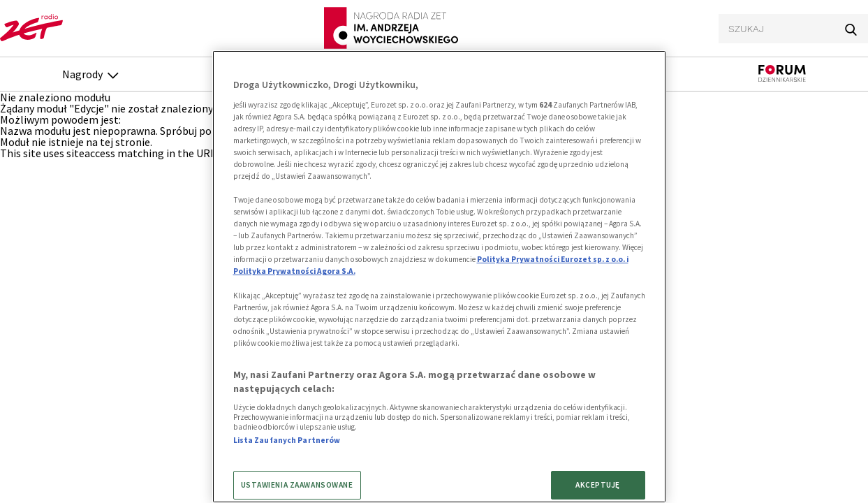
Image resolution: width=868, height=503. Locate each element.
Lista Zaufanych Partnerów (287, 440)
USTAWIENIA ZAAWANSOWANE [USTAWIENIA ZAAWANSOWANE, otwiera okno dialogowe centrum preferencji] (297, 485)
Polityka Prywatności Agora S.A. (294, 271)
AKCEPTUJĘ (598, 485)
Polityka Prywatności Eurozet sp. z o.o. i (553, 259)
